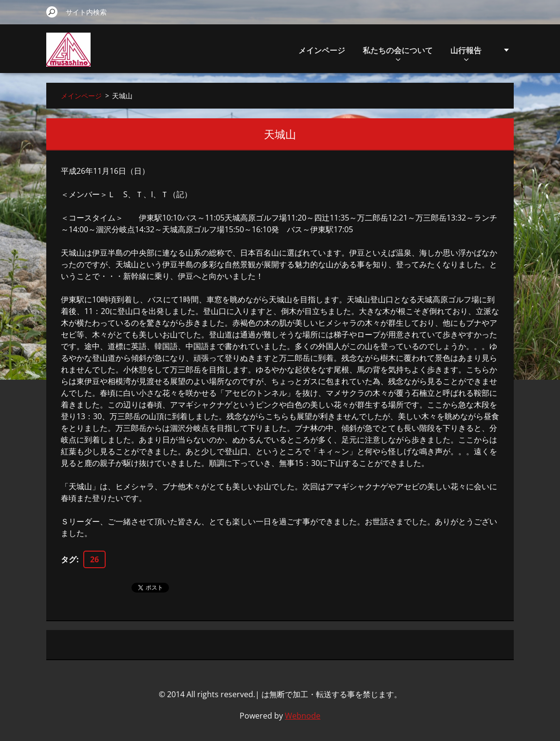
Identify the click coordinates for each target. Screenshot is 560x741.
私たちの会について (398, 53)
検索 (52, 12)
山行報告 (466, 53)
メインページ (322, 50)
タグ (69, 559)
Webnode (303, 716)
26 (94, 559)
